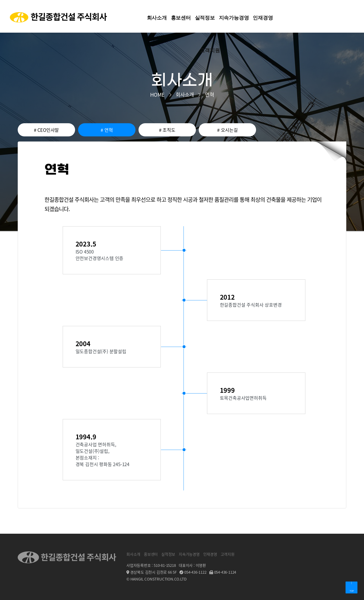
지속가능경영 (189, 554)
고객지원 (228, 554)
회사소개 (133, 554)
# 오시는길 (227, 130)
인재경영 (210, 554)
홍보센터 (151, 554)
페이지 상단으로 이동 (351, 587)
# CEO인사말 (46, 130)
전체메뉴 (349, 16)
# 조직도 (167, 130)
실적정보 (168, 554)
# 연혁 (107, 130)
